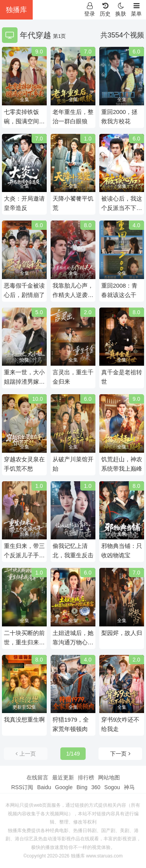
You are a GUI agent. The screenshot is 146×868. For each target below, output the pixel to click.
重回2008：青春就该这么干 (119, 290)
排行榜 (86, 777)
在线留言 (37, 777)
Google (64, 787)
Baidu (44, 787)
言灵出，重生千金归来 (73, 377)
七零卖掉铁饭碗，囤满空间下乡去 (24, 117)
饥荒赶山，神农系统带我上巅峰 (122, 464)
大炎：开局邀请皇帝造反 (24, 203)
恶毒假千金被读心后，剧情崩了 (24, 290)
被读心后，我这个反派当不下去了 (122, 204)
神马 (129, 787)
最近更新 (63, 777)
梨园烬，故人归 (122, 633)
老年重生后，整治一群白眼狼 (73, 117)
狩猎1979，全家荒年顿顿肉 (71, 724)
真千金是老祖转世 (122, 377)
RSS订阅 (22, 787)
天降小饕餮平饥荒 (73, 203)
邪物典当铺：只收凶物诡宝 (122, 551)
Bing (82, 787)
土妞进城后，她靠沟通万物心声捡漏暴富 (73, 638)
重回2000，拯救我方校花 (119, 117)
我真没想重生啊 (24, 719)
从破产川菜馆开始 (73, 464)
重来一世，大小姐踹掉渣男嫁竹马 (24, 378)
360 (96, 787)
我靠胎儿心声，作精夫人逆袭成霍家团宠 (73, 291)
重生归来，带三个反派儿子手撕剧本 (24, 551)
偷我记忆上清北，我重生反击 (73, 551)
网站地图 (109, 777)
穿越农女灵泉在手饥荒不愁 (24, 464)
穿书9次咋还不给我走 (120, 724)
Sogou (112, 787)
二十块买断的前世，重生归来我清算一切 (24, 638)
